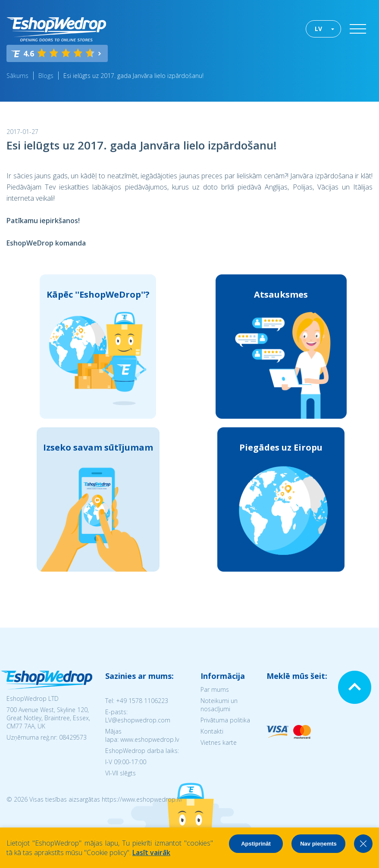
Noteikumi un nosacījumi (219, 705)
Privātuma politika (225, 720)
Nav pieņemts (318, 844)
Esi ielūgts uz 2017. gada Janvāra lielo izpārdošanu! (133, 76)
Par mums (215, 689)
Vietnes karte (219, 742)
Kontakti (212, 731)
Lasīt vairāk (151, 852)
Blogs (46, 76)
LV (318, 29)
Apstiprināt (256, 844)
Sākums (17, 76)
